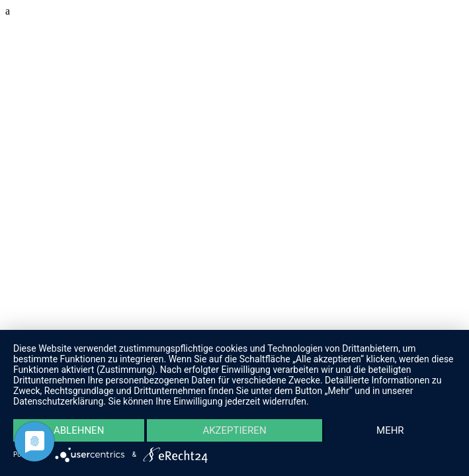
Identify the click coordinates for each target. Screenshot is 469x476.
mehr (390, 430)
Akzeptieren (234, 430)
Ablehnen (79, 430)
